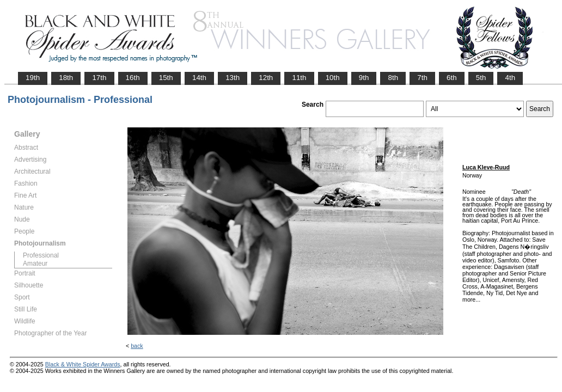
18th (66, 78)
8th (393, 78)
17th (99, 78)
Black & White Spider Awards (83, 364)
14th (199, 78)
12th (266, 78)
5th (481, 78)
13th (233, 78)
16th (133, 78)
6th (452, 78)
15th (166, 78)
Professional (41, 255)
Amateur (35, 264)
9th (364, 78)
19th (33, 78)
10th (333, 78)
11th (299, 78)
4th (510, 78)
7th (422, 78)
